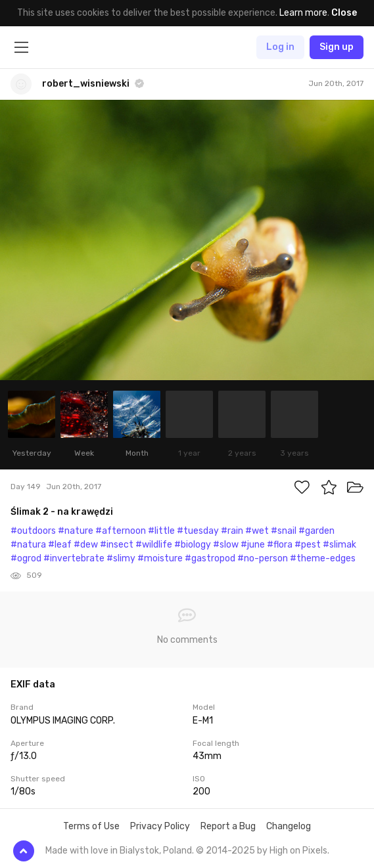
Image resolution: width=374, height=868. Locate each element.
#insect (117, 545)
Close (344, 13)
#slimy (121, 558)
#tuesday (198, 531)
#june (253, 545)
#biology (193, 545)
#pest (308, 545)
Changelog (289, 826)
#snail (284, 531)
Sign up (337, 47)
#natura (28, 545)
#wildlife (154, 545)
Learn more (303, 13)
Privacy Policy (160, 826)
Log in (280, 47)
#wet (257, 531)
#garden (316, 531)
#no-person (263, 558)
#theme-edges (323, 558)
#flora (280, 545)
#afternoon (121, 531)
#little (161, 531)
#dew (86, 545)
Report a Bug (228, 826)
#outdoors (33, 531)
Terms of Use (91, 826)
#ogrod (26, 558)
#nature (76, 531)
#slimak (339, 545)
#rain (232, 531)
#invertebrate (74, 558)
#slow (226, 545)
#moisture (160, 558)
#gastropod (210, 558)
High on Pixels (298, 851)
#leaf (60, 545)
